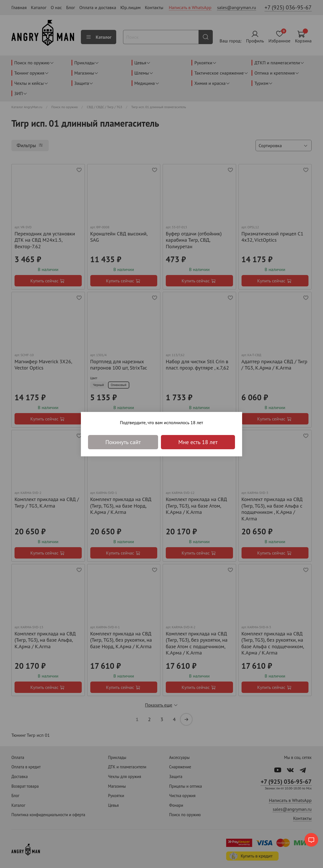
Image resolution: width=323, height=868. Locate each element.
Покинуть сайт (123, 442)
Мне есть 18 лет (198, 442)
